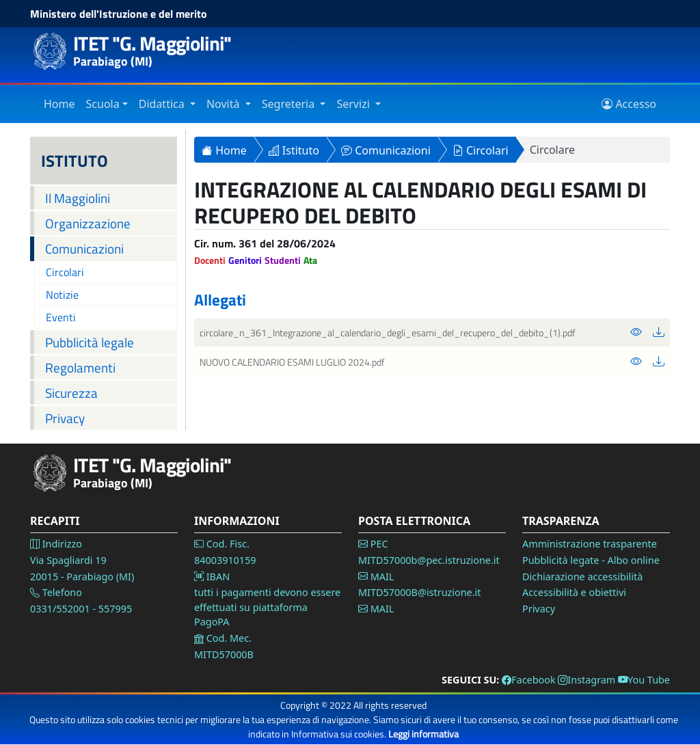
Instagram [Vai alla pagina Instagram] (587, 680)
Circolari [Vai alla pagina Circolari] (65, 272)
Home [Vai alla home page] (59, 104)
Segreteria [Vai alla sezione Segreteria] (290, 104)
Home (224, 150)
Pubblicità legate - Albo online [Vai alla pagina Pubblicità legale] (591, 560)
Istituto (294, 150)
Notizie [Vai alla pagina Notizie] (62, 295)
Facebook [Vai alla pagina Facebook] (529, 680)
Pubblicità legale (90, 342)
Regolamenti (80, 367)
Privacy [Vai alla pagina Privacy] (539, 609)
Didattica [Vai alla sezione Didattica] (163, 104)
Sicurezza (71, 393)
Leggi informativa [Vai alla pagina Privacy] (423, 734)
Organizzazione (88, 223)
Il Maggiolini (78, 198)
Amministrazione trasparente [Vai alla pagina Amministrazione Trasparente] (590, 544)
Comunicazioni (84, 248)
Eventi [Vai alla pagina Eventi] (61, 317)
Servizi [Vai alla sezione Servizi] (354, 104)
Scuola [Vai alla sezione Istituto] (103, 104)
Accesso (629, 104)
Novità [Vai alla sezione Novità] (225, 104)
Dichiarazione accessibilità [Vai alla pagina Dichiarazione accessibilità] (582, 577)
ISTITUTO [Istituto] (75, 161)
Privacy (65, 418)
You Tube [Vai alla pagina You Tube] (644, 680)
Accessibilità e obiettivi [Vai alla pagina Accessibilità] (574, 592)
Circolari (481, 150)
